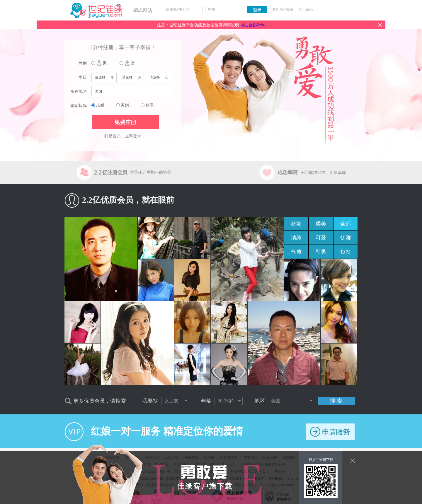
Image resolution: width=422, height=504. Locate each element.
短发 (346, 252)
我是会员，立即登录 (123, 136)
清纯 (296, 238)
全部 (346, 224)
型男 (321, 252)
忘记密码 (306, 9)
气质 (296, 252)
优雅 (346, 238)
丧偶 (149, 105)
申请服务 (330, 432)
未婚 (100, 105)
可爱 (321, 238)
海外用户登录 (283, 9)
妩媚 (296, 224)
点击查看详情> (253, 25)
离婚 (125, 105)
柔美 (321, 224)
